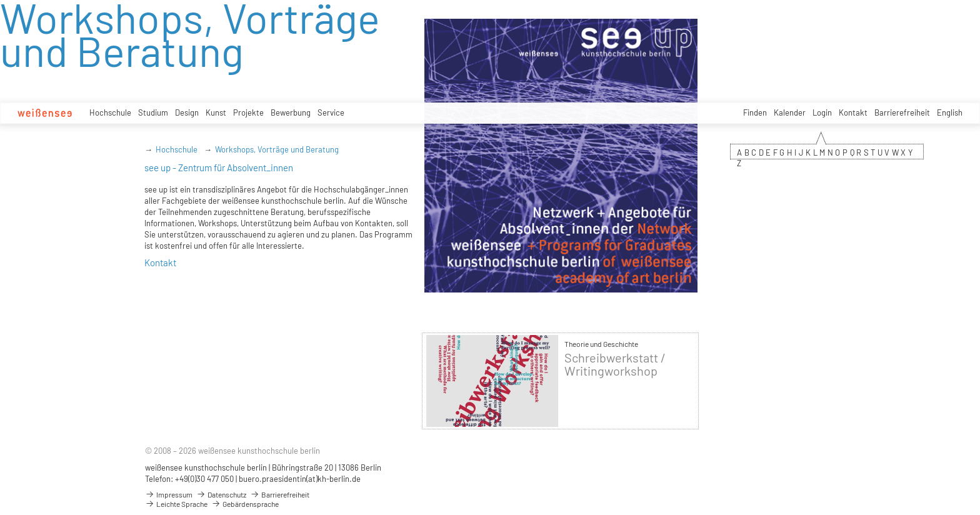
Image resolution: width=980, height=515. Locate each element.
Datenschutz (221, 494)
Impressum (169, 494)
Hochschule (110, 112)
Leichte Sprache (176, 504)
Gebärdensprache (245, 504)
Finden (755, 112)
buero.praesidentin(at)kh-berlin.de (300, 479)
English (950, 112)
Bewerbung (291, 112)
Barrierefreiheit (902, 112)
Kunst (216, 112)
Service (331, 112)
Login (822, 112)
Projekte (248, 112)
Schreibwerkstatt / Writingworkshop (615, 364)
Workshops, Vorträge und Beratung (277, 149)
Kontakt (853, 112)
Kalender (790, 112)
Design (187, 112)
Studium (153, 112)
